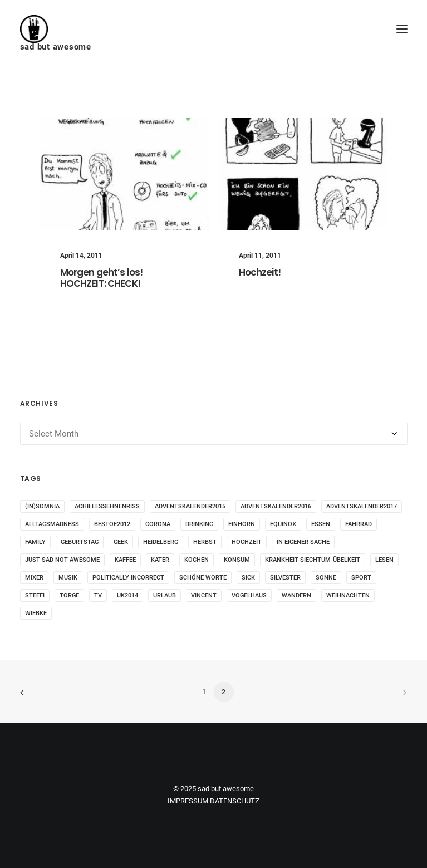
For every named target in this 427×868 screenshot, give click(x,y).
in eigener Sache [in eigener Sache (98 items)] (303, 542)
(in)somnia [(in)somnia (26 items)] (42, 506)
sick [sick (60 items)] (248, 578)
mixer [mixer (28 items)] (34, 578)
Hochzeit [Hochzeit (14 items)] (247, 542)
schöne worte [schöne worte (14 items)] (203, 578)
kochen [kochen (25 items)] (197, 560)
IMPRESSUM (188, 801)
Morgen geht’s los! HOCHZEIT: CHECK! (102, 278)
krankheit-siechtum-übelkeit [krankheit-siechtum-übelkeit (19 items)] (313, 560)
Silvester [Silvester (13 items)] (285, 578)
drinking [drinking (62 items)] (199, 524)
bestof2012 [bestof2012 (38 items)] (112, 524)
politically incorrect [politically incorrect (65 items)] (128, 578)
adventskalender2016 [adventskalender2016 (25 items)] (276, 506)
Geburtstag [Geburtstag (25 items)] (80, 542)
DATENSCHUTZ (235, 801)
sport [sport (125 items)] (361, 578)
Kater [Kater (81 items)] (160, 560)
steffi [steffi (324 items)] (35, 595)
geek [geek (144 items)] (121, 542)
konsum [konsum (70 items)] (237, 560)
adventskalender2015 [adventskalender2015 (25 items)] (190, 506)
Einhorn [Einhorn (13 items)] (242, 524)
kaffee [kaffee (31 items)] (125, 560)
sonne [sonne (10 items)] (326, 578)
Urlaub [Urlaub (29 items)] (165, 595)
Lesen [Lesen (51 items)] (384, 560)
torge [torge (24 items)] (69, 595)
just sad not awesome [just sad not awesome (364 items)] (62, 560)
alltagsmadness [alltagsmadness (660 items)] (52, 524)
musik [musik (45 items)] (68, 578)
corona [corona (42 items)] (158, 524)
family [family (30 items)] (35, 542)
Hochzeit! (260, 272)
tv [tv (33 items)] (98, 595)
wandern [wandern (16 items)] (296, 595)
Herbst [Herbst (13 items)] (205, 542)
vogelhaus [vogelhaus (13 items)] (249, 595)
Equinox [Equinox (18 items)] (283, 524)
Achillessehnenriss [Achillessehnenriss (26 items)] (107, 506)
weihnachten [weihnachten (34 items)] (348, 595)
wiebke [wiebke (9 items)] (36, 613)
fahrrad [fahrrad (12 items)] (359, 524)
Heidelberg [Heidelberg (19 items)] (161, 542)
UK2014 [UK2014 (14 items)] (127, 595)
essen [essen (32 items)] (321, 524)
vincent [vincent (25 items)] (204, 595)
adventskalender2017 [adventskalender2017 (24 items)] (362, 506)
